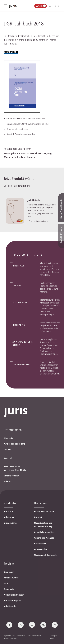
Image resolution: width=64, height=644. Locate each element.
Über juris (8, 438)
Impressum (7, 636)
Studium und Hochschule (45, 555)
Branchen (40, 503)
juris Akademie (11, 523)
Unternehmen (40, 544)
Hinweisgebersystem (11, 638)
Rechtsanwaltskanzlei (44, 512)
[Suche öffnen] (51, 6)
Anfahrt (7, 481)
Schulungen (9, 572)
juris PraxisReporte (12, 601)
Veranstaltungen (11, 578)
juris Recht (9, 512)
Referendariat (41, 549)
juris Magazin (10, 606)
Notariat (38, 517)
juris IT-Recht (34, 200)
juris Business (10, 517)
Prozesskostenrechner (14, 595)
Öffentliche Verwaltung (45, 532)
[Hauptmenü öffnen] (5, 6)
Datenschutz (21, 636)
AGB (14, 636)
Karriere (7, 450)
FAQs (6, 583)
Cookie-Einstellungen (34, 636)
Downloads (9, 589)
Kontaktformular (11, 476)
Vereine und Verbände (44, 538)
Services (9, 564)
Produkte (10, 503)
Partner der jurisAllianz (14, 444)
